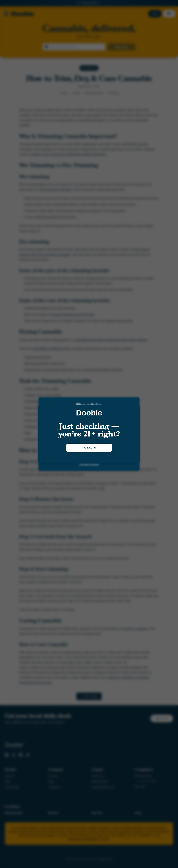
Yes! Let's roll (89, 448)
